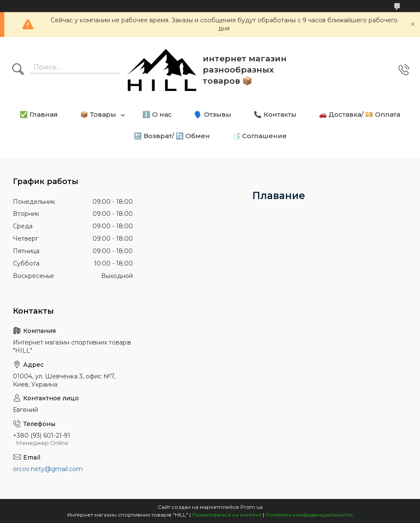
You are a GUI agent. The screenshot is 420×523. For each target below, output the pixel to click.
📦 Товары (98, 114)
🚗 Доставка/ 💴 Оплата (360, 114)
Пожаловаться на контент (227, 515)
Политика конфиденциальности (309, 515)
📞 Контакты (275, 114)
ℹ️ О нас (157, 114)
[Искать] (18, 70)
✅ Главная (39, 114)
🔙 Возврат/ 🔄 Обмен (172, 136)
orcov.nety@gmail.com (48, 469)
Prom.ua (252, 507)
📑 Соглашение (259, 136)
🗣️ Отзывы (213, 114)
